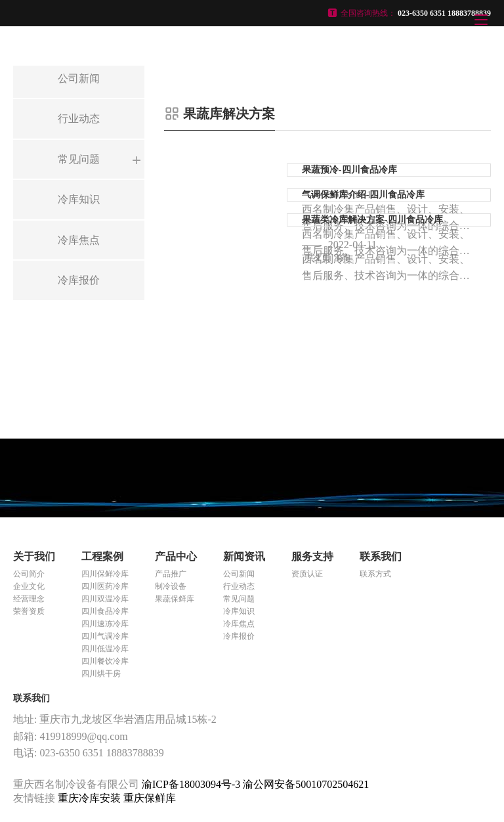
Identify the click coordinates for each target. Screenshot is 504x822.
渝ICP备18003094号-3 (191, 784)
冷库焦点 (239, 624)
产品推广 (171, 574)
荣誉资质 (29, 611)
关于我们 (34, 556)
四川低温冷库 (105, 649)
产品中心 (176, 556)
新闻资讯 (244, 556)
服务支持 (312, 556)
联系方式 (375, 574)
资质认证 (307, 574)
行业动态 (239, 586)
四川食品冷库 (105, 611)
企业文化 (29, 586)
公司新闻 (239, 574)
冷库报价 (239, 636)
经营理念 (29, 599)
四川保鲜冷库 (105, 574)
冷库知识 (239, 611)
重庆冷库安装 (91, 798)
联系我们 (381, 556)
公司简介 (29, 574)
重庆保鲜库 (150, 798)
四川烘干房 (101, 674)
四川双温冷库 (105, 599)
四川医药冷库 (105, 586)
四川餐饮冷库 (105, 661)
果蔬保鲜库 (175, 599)
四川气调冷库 (105, 636)
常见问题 (239, 599)
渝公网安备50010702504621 (306, 784)
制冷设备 (171, 586)
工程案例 (102, 556)
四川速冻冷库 (105, 624)
